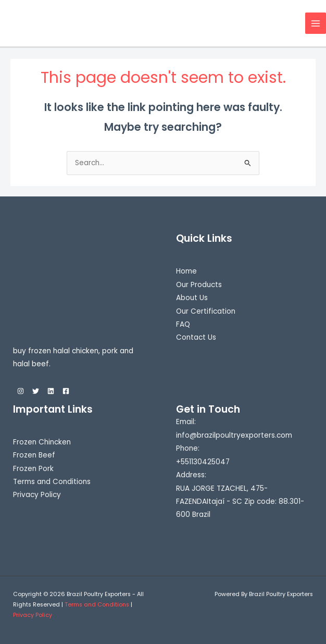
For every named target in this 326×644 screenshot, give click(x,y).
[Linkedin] (51, 391)
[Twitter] (36, 391)
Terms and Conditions (52, 482)
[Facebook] (66, 391)
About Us (192, 298)
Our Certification (206, 311)
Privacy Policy (37, 495)
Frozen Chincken (42, 442)
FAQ (183, 324)
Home (186, 271)
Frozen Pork (33, 469)
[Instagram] (21, 391)
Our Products (199, 285)
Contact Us (196, 337)
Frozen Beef (34, 455)
